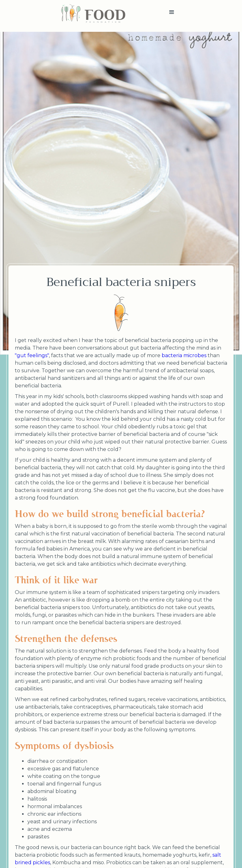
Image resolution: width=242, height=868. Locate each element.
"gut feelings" (32, 355)
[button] (172, 16)
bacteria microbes (184, 355)
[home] (93, 16)
